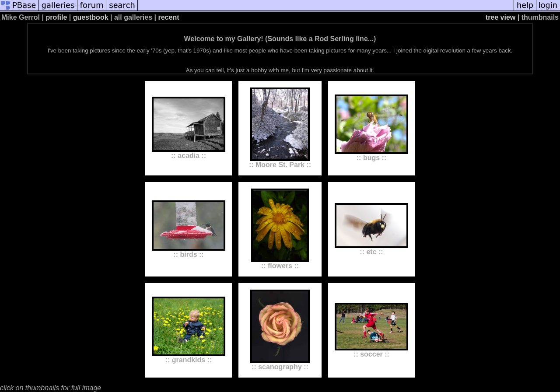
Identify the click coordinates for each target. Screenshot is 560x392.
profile (56, 17)
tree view (500, 17)
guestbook (91, 17)
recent (168, 17)
